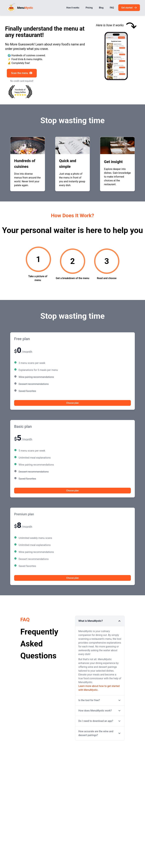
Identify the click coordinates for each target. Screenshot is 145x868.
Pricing (89, 8)
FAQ (112, 8)
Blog (101, 8)
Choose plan (72, 403)
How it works (73, 8)
